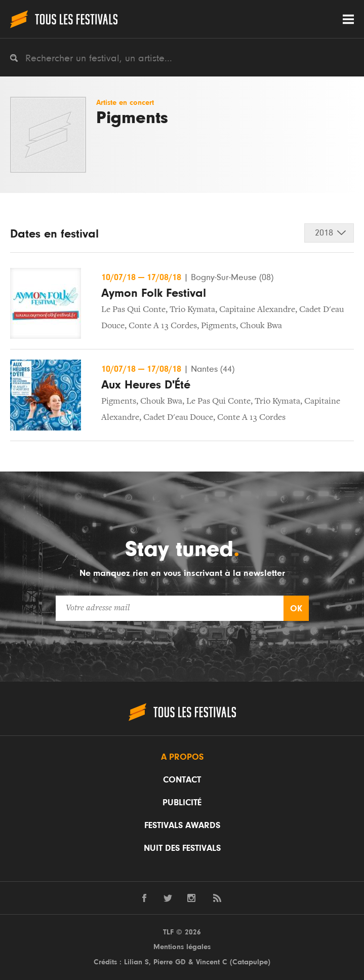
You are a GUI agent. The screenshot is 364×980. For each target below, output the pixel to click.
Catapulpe (250, 962)
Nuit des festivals (182, 848)
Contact (182, 780)
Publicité (182, 803)
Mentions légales (182, 947)
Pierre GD (170, 962)
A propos (182, 757)
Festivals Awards (182, 826)
